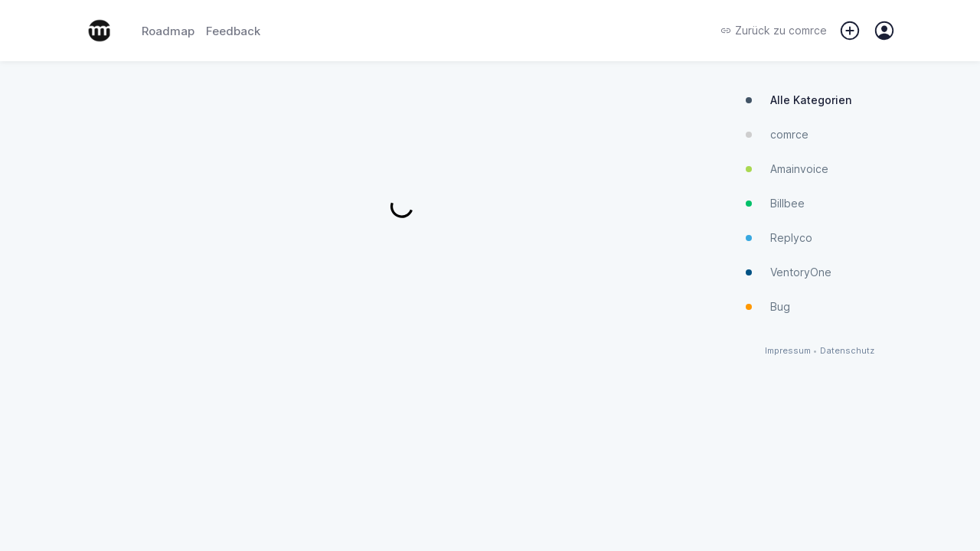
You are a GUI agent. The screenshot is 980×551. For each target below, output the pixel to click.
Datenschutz (847, 351)
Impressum (788, 351)
